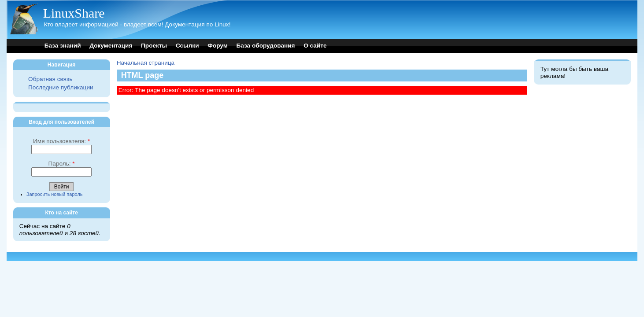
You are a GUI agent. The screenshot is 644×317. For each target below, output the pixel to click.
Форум (217, 46)
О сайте (315, 46)
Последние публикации (61, 87)
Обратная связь (50, 79)
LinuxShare (74, 13)
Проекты (154, 46)
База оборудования (266, 46)
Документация (111, 46)
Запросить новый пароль (55, 194)
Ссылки (187, 46)
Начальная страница (146, 63)
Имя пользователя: (61, 141)
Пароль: (62, 164)
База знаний (63, 46)
